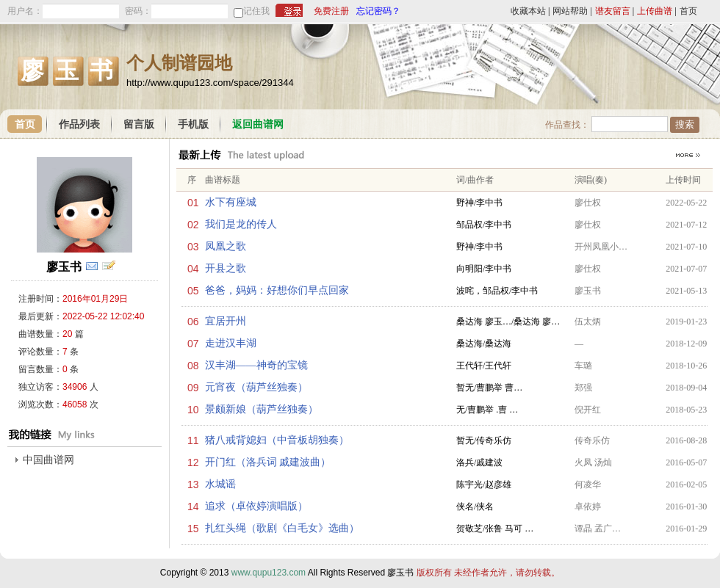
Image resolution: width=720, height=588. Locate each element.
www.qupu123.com (269, 573)
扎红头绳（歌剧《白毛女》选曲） (282, 528)
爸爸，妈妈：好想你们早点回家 (277, 290)
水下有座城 (231, 202)
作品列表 (79, 124)
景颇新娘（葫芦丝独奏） (262, 409)
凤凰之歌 (226, 246)
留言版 (139, 124)
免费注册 (331, 11)
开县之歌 (226, 268)
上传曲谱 (655, 11)
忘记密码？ (378, 11)
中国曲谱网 (48, 460)
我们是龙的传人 (241, 224)
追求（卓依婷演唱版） (256, 506)
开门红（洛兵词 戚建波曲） (268, 462)
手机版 (193, 124)
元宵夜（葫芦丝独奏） (256, 387)
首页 (688, 11)
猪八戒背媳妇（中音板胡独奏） (277, 440)
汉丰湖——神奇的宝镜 (256, 365)
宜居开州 (226, 321)
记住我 (256, 11)
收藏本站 (528, 11)
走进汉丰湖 (231, 343)
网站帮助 (570, 11)
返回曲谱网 (258, 124)
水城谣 (220, 484)
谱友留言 (613, 11)
